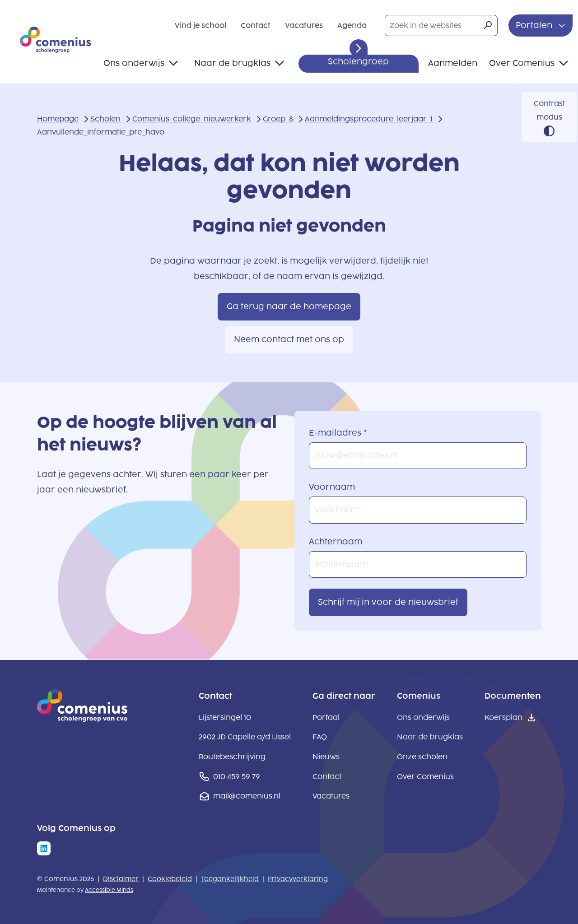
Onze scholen (422, 757)
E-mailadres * (338, 433)
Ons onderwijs (134, 63)
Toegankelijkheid (230, 879)
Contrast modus (549, 110)
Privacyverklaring (298, 879)
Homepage (58, 119)
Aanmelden (453, 63)
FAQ (320, 737)
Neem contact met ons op (289, 339)
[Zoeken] (488, 25)
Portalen (535, 25)
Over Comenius (522, 63)
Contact (256, 26)
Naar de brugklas (232, 63)
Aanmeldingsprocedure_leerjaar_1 (369, 119)
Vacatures (304, 26)
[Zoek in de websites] (441, 26)
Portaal (326, 717)
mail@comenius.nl (247, 796)
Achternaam (336, 542)
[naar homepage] (82, 719)
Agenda (352, 26)
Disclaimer (121, 879)
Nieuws (326, 757)
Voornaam (332, 487)
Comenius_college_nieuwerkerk (192, 119)
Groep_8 (278, 119)
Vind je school (200, 26)
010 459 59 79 (237, 777)
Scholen (105, 119)
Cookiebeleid (170, 879)
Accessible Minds (109, 890)
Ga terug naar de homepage (289, 306)
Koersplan (503, 717)
